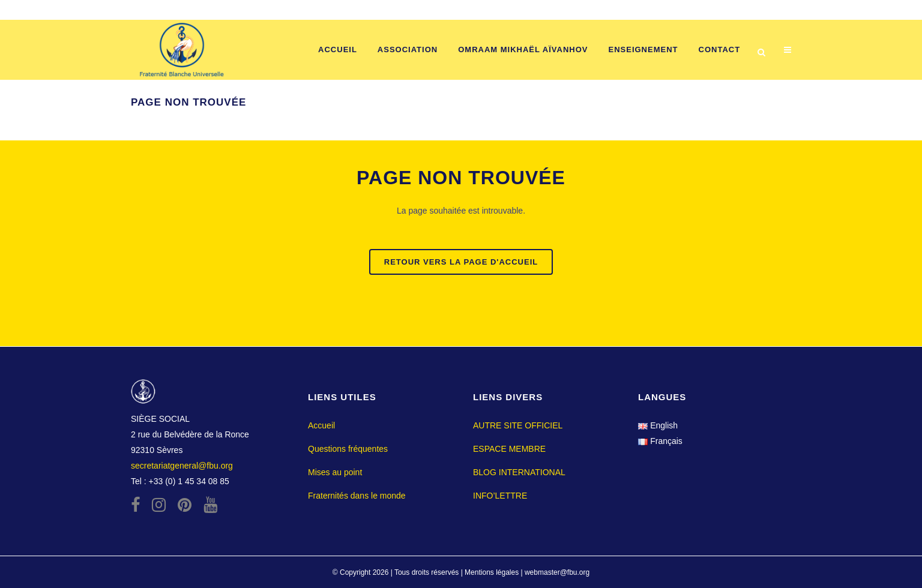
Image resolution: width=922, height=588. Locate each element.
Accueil (321, 425)
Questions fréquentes (348, 449)
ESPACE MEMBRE (509, 449)
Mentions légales (493, 572)
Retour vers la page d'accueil (461, 262)
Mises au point (335, 472)
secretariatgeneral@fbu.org (182, 466)
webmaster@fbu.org (557, 572)
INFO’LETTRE (500, 496)
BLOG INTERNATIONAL (519, 472)
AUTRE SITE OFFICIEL (518, 425)
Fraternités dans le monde (357, 496)
